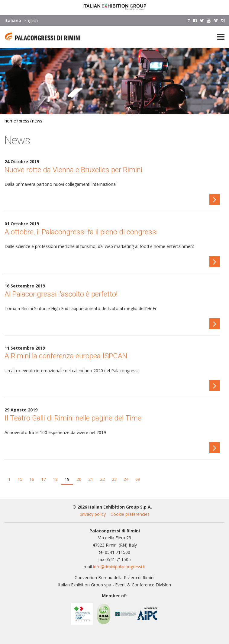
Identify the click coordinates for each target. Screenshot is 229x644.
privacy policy (93, 514)
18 (55, 479)
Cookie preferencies (130, 514)
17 (44, 479)
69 (138, 479)
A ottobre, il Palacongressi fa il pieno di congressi (81, 232)
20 (79, 479)
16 (32, 479)
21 (91, 479)
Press (24, 121)
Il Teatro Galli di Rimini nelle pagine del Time (73, 418)
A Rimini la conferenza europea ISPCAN (66, 356)
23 (114, 479)
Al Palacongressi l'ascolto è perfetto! (61, 294)
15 (20, 479)
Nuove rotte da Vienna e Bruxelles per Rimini (73, 170)
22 (102, 479)
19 (67, 479)
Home (10, 121)
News (37, 121)
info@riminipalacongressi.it (119, 567)
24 (126, 479)
